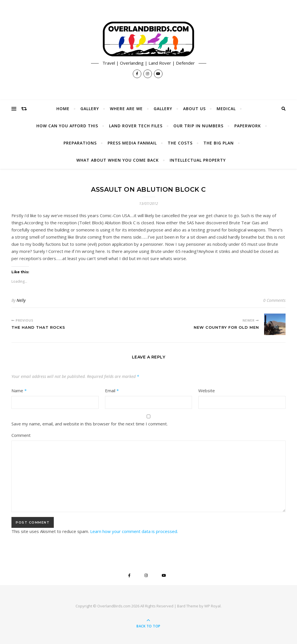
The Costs (180, 143)
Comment (21, 435)
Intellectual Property (198, 160)
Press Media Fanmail (132, 143)
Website (207, 391)
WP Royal (212, 606)
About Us (194, 109)
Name (19, 391)
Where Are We (126, 109)
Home (63, 109)
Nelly (21, 300)
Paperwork (248, 126)
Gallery (90, 109)
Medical (226, 109)
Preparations (80, 143)
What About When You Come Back (118, 160)
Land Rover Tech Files (136, 126)
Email (112, 391)
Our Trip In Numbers (198, 126)
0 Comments (274, 300)
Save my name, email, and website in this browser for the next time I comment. (90, 424)
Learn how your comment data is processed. (134, 531)
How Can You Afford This (67, 126)
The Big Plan (219, 143)
